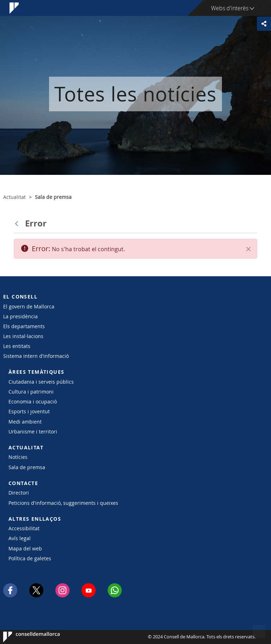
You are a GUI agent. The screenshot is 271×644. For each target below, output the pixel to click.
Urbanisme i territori (33, 432)
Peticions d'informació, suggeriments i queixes (63, 503)
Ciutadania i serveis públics (41, 382)
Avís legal (20, 538)
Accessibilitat (24, 528)
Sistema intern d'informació (36, 356)
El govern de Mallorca (29, 306)
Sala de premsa (27, 467)
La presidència (20, 316)
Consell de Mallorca (25, 637)
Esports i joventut (29, 411)
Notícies (18, 457)
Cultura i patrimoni (31, 392)
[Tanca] (248, 249)
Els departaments (24, 326)
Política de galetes (30, 558)
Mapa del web (25, 548)
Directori (19, 493)
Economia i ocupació (33, 401)
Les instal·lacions (23, 336)
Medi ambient (25, 422)
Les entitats (17, 346)
